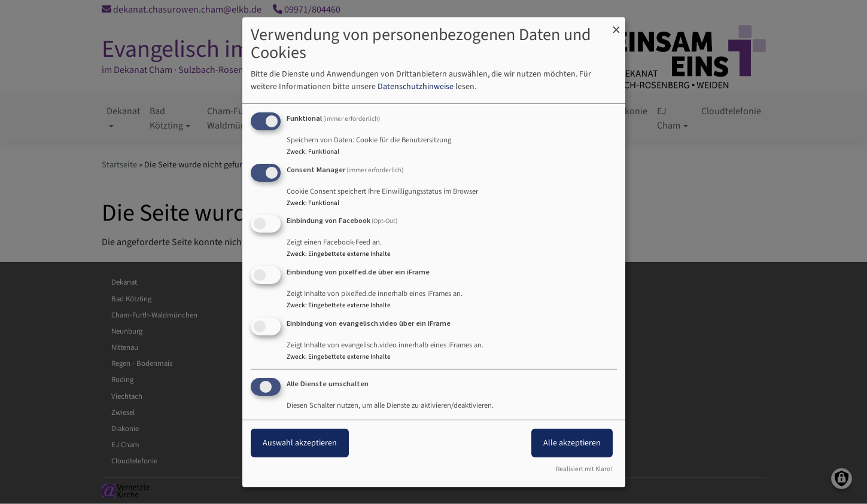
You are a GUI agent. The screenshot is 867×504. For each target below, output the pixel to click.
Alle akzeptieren (572, 443)
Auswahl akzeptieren (300, 443)
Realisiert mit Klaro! (584, 469)
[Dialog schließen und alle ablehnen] (616, 24)
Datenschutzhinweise (416, 87)
